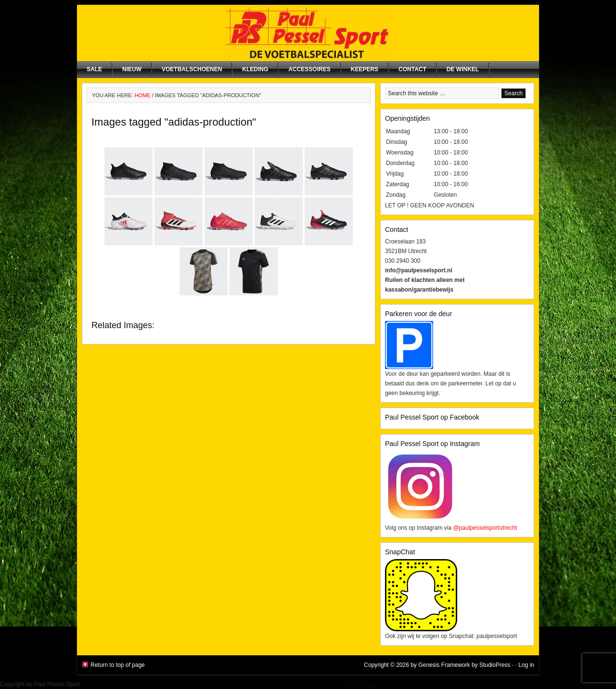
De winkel (463, 69)
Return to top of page (118, 665)
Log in (526, 665)
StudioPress (495, 665)
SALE (94, 69)
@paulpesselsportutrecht (485, 528)
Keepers (365, 69)
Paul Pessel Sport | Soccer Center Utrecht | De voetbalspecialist (308, 33)
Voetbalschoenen (192, 69)
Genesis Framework (444, 665)
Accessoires (309, 69)
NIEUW (132, 69)
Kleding (255, 69)
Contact (412, 69)
